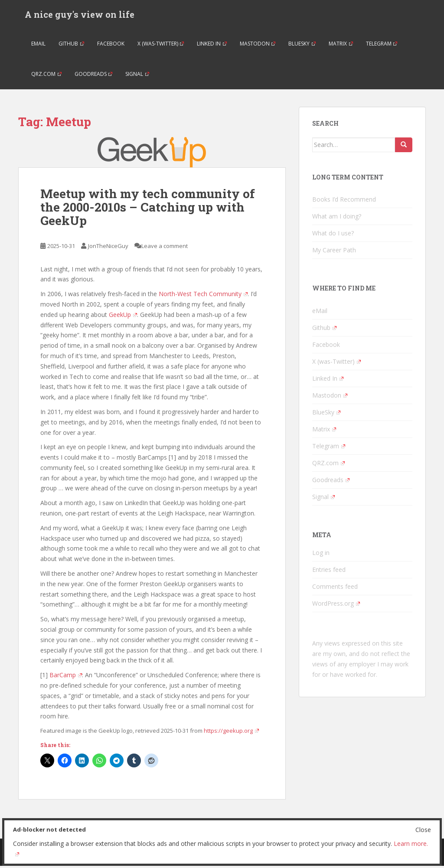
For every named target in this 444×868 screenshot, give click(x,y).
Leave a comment (165, 248)
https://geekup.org (231, 733)
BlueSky (302, 45)
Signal (137, 76)
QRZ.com (46, 76)
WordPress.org (336, 605)
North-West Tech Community (203, 296)
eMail (38, 45)
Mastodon (258, 45)
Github (71, 45)
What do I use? (333, 235)
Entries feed (329, 572)
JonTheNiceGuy (108, 248)
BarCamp (66, 677)
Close (423, 830)
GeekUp (123, 316)
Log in (321, 555)
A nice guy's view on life (80, 15)
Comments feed (335, 589)
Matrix (341, 45)
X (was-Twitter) (161, 45)
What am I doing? (337, 218)
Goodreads (94, 76)
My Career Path (334, 252)
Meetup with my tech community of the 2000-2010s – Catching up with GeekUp (148, 209)
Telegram (382, 45)
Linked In (212, 45)
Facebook (111, 45)
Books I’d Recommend (344, 201)
